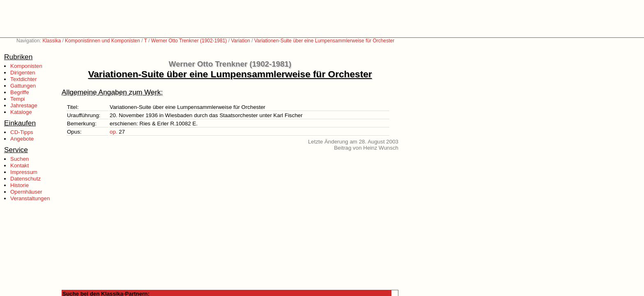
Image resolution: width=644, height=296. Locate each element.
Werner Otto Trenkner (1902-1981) (189, 41)
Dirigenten (23, 73)
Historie (20, 185)
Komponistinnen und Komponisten (102, 41)
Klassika (52, 41)
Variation (240, 41)
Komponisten (26, 66)
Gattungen (23, 86)
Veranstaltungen (30, 198)
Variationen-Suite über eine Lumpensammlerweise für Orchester (324, 41)
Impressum (24, 172)
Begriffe (20, 92)
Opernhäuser (26, 192)
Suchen (20, 159)
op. (114, 132)
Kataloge (21, 112)
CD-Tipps (22, 132)
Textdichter (23, 79)
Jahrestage (24, 105)
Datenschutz (25, 179)
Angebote (22, 139)
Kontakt (20, 165)
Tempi (18, 99)
